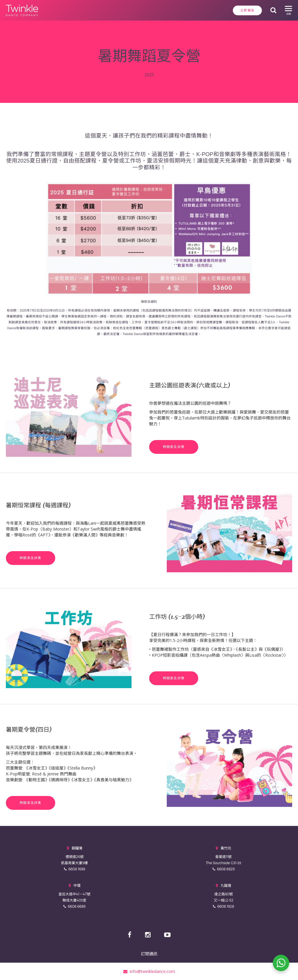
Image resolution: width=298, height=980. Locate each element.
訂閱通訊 (149, 953)
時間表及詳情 (174, 447)
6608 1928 (226, 906)
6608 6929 (226, 869)
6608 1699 (77, 869)
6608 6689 (77, 906)
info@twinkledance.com (149, 971)
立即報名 (247, 10)
